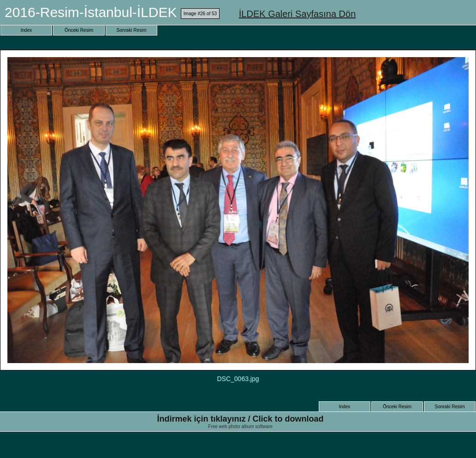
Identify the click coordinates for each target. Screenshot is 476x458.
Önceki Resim (79, 30)
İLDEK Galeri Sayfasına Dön (297, 14)
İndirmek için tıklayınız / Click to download (240, 419)
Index (26, 30)
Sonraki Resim (131, 30)
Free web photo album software (240, 426)
